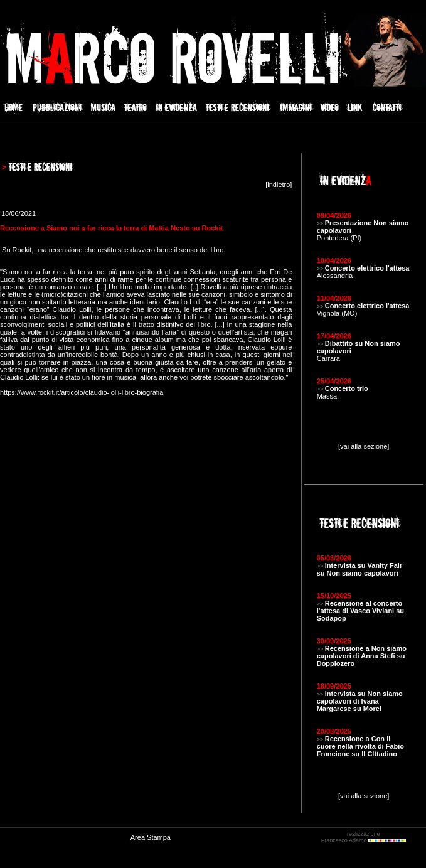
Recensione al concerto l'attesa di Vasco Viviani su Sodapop (360, 611)
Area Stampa (151, 837)
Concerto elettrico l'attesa (367, 268)
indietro (279, 185)
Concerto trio (347, 388)
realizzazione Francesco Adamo (364, 837)
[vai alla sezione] (364, 446)
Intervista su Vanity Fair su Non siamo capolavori (360, 569)
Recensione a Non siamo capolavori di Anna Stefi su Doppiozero (362, 656)
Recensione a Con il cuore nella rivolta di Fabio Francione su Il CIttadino (360, 746)
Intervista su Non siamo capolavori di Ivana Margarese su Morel (360, 701)
